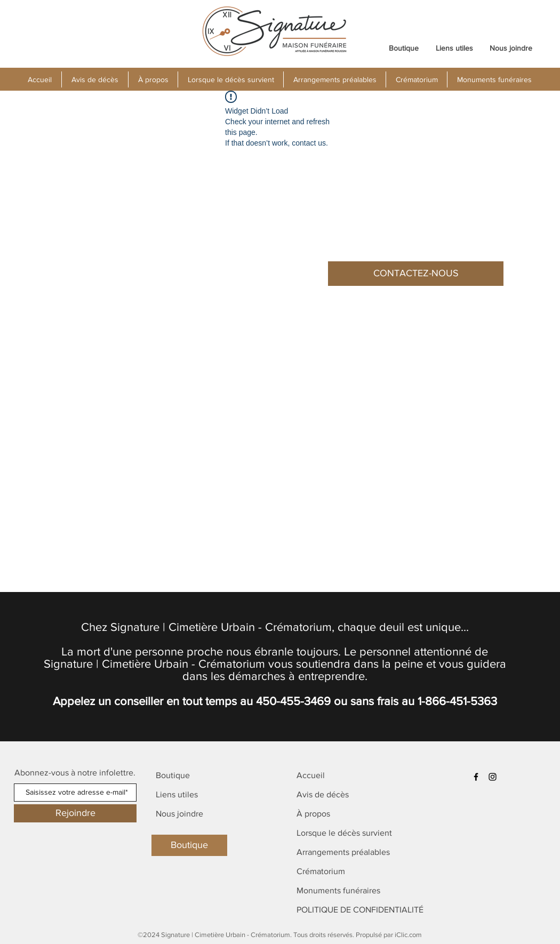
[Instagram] (493, 777)
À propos (313, 814)
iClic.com (408, 935)
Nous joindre (179, 814)
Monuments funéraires (338, 890)
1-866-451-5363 (457, 701)
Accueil (311, 775)
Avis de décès (323, 794)
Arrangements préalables (343, 852)
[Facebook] (476, 777)
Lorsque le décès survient (344, 833)
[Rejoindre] (75, 813)
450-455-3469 (293, 701)
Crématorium (321, 871)
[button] (153, 79)
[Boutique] (189, 845)
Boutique (173, 775)
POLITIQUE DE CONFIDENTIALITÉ (360, 910)
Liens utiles (177, 794)
